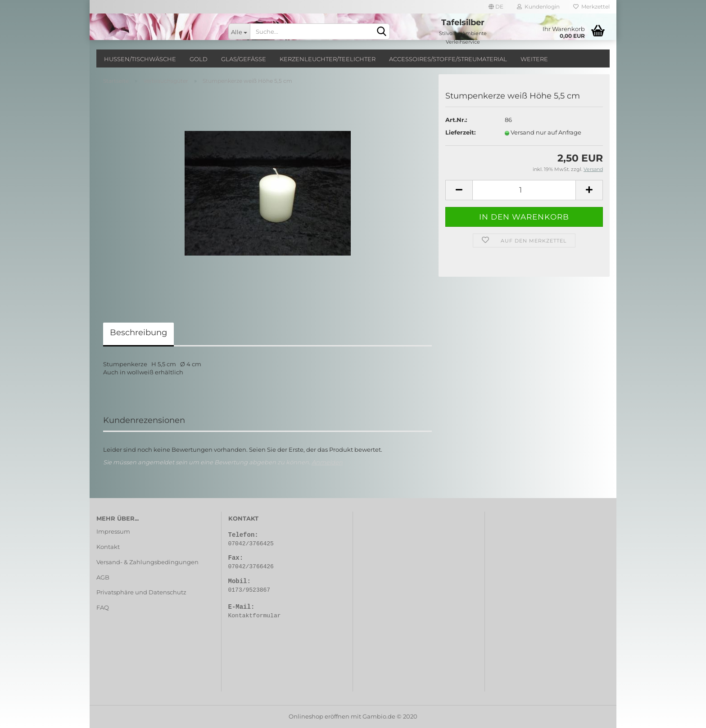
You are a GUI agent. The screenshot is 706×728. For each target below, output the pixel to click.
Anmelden (327, 462)
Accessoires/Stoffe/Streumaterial (448, 59)
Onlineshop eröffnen (319, 716)
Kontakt (108, 547)
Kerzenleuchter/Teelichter (328, 59)
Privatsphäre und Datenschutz (141, 592)
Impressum (113, 531)
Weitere (534, 59)
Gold (199, 59)
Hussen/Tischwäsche (140, 59)
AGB (103, 577)
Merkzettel (591, 7)
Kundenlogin (538, 7)
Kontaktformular (255, 616)
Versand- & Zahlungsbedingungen (147, 562)
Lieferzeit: (460, 132)
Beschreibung (138, 333)
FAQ (103, 607)
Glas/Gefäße (244, 59)
